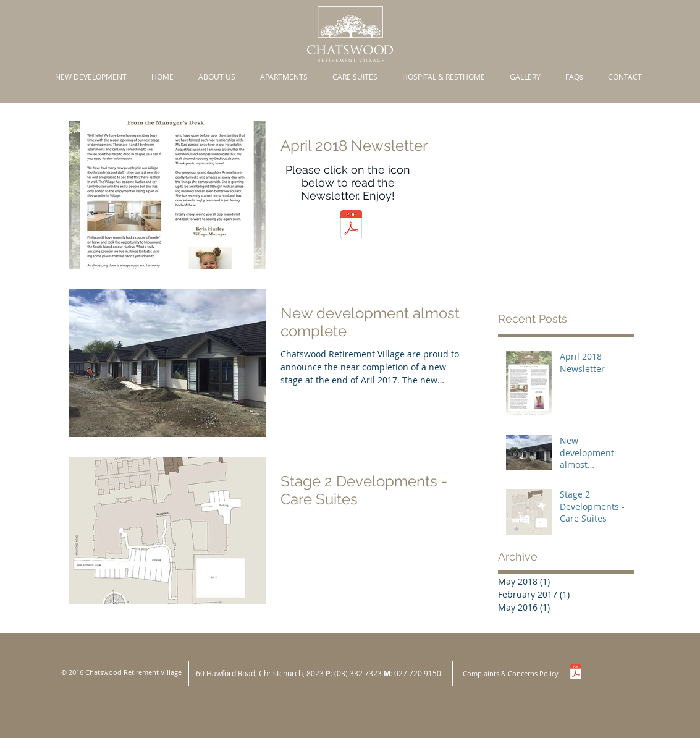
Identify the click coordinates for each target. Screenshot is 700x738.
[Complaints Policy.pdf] (576, 673)
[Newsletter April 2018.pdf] (351, 226)
